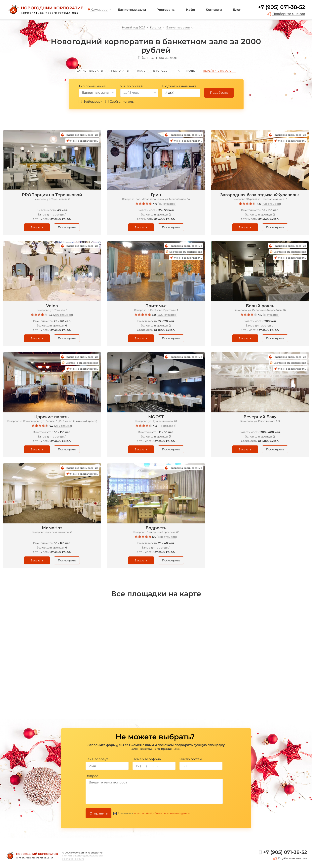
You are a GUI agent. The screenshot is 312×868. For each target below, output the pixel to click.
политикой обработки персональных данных (162, 813)
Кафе (191, 10)
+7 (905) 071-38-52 (281, 7)
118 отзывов (167, 426)
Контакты (214, 10)
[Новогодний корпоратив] (45, 10)
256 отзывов (63, 315)
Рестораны (166, 10)
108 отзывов (271, 204)
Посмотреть (67, 227)
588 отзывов (167, 537)
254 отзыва (63, 426)
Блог (237, 10)
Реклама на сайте (73, 859)
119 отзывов (167, 204)
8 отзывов (271, 315)
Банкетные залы (132, 10)
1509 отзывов (167, 315)
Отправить (99, 813)
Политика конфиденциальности (82, 856)
